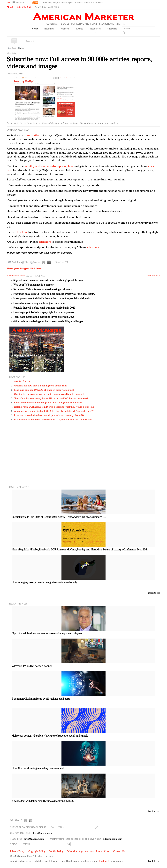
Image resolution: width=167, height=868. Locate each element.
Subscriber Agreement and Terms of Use (88, 851)
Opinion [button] (65, 30)
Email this (16, 262)
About (10, 7)
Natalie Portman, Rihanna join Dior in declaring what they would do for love (54, 407)
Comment (30, 41)
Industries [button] (49, 30)
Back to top (154, 593)
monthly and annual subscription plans (49, 166)
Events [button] (80, 30)
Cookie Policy (56, 851)
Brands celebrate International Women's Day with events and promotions (53, 420)
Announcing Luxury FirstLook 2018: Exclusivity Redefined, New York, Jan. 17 (54, 411)
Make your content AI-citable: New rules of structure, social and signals (51, 299)
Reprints (37, 262)
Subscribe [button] (112, 29)
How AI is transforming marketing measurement (39, 303)
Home (35, 29)
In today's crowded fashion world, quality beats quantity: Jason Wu (49, 416)
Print (23, 48)
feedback (104, 861)
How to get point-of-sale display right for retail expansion (44, 313)
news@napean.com (34, 839)
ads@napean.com (113, 839)
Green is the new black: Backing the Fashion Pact (40, 386)
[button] (19, 3)
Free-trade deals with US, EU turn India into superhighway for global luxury (54, 294)
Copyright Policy (37, 851)
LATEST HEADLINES (36, 276)
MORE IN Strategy (19, 487)
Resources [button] (96, 30)
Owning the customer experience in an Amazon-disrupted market (49, 394)
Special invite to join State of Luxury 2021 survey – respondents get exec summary (57, 517)
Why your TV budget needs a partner (33, 285)
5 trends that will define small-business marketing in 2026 (44, 308)
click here (22, 232)
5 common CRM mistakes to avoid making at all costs (42, 290)
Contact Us (119, 851)
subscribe (33, 135)
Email (14, 48)
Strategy (11, 53)
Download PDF (62, 262)
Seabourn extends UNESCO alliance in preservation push (44, 390)
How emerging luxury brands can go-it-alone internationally (44, 583)
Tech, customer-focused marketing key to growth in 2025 (44, 317)
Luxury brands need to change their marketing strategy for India (48, 403)
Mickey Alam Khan (20, 130)
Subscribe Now (24, 7)
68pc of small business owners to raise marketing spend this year (48, 280)
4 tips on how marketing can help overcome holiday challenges (48, 322)
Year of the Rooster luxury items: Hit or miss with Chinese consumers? (51, 399)
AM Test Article (22, 382)
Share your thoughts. (24, 269)
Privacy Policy (17, 851)
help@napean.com (43, 833)
